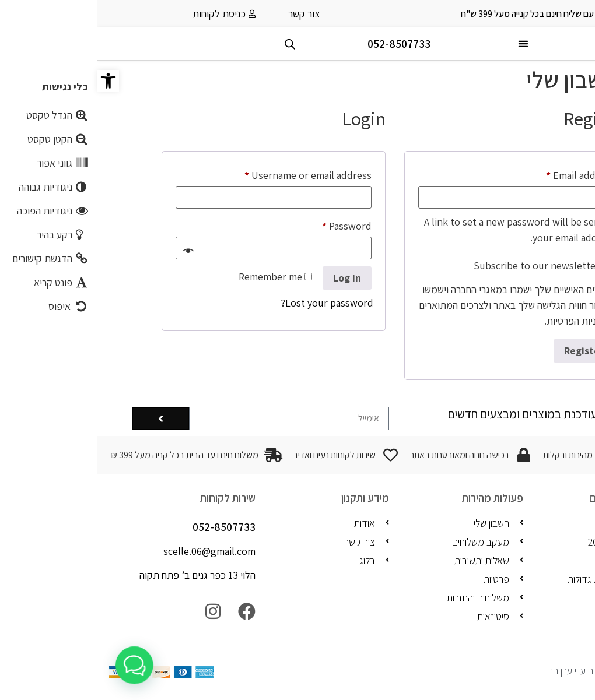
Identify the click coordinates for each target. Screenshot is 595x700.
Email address (463, 173)
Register (487, 351)
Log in (250, 278)
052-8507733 (302, 44)
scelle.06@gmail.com (112, 551)
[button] (11, 81)
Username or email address (191, 173)
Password (230, 224)
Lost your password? (230, 303)
